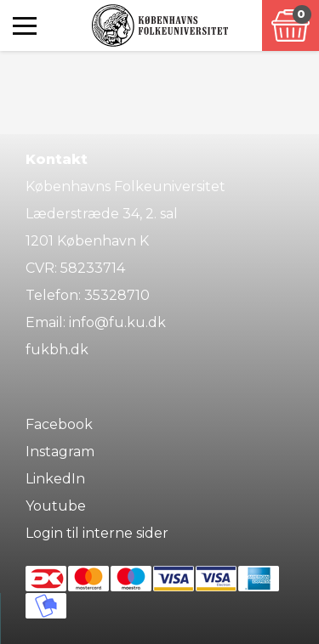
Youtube (56, 506)
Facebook (59, 424)
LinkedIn (55, 479)
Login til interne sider (97, 533)
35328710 (117, 295)
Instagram (60, 452)
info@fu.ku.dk (117, 322)
